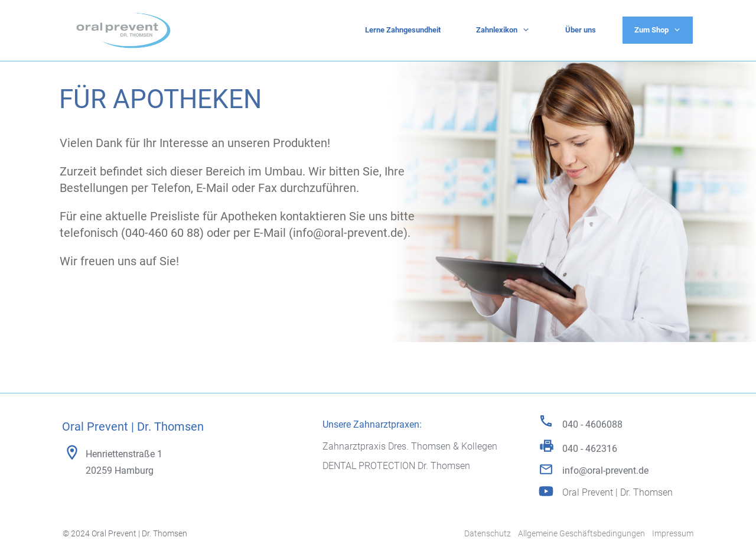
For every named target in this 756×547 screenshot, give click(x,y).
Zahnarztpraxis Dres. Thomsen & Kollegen (410, 446)
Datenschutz (488, 533)
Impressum (673, 533)
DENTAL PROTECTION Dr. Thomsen (396, 466)
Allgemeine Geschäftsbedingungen (581, 533)
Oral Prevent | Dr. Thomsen (617, 492)
